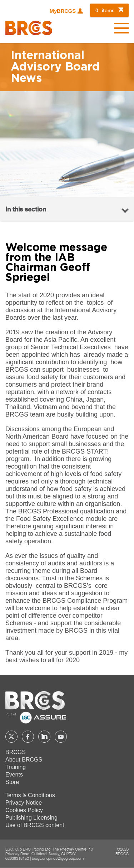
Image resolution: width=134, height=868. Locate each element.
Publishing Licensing (31, 818)
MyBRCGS (63, 11)
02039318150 (17, 858)
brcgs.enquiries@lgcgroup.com (58, 858)
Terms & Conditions (30, 795)
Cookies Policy (24, 810)
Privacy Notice (24, 803)
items (105, 10)
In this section (26, 209)
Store (12, 782)
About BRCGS (24, 760)
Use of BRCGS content (35, 825)
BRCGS (16, 752)
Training (16, 767)
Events (14, 775)
